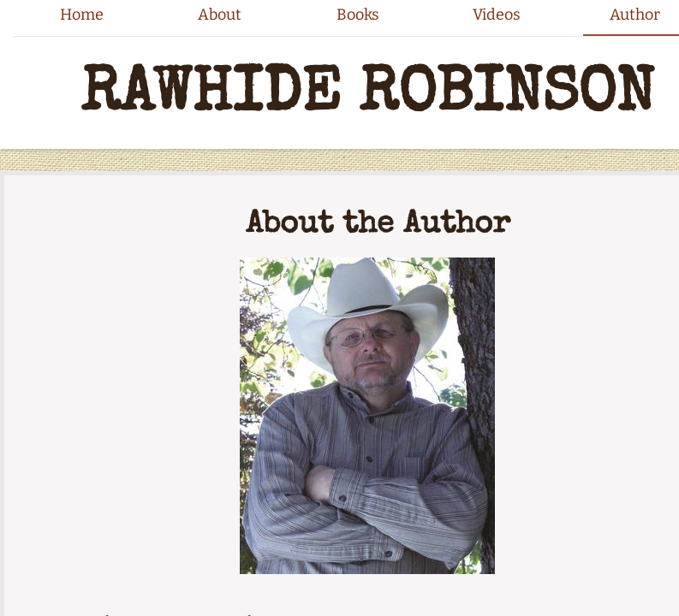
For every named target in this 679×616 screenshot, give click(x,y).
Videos (497, 15)
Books (358, 15)
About (220, 15)
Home (82, 15)
